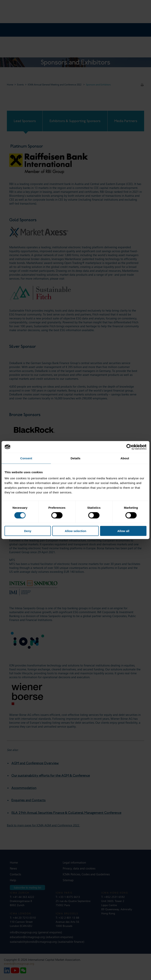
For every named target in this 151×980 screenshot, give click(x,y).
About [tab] (125, 458)
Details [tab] (75, 458)
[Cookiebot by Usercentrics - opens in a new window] (129, 447)
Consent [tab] (26, 458)
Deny (28, 531)
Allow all (123, 531)
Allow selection (75, 531)
